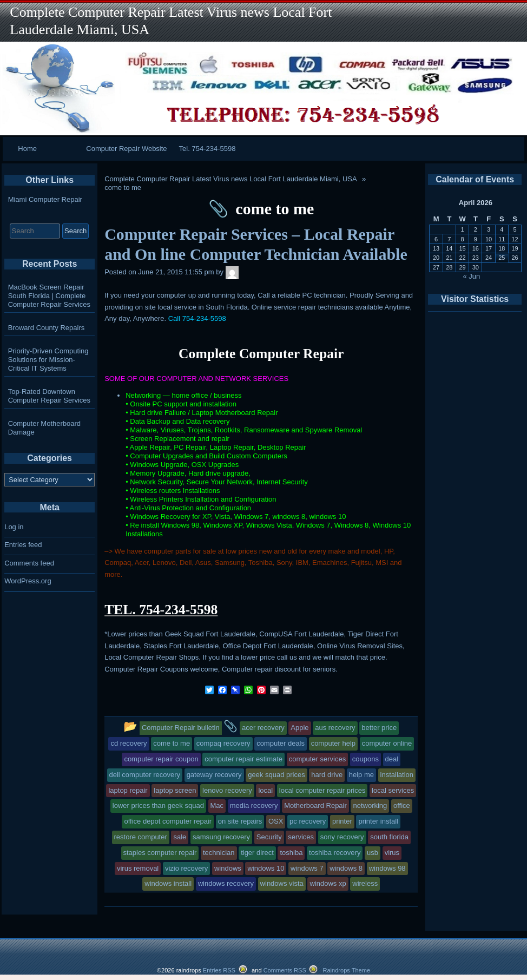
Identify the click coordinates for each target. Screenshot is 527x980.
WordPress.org (28, 581)
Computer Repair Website (126, 149)
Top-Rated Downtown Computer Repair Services (49, 396)
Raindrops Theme (346, 970)
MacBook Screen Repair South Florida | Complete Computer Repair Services (49, 296)
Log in (14, 527)
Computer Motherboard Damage (44, 428)
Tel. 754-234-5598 (207, 149)
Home (27, 149)
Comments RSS (285, 970)
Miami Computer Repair (45, 199)
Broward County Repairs (47, 328)
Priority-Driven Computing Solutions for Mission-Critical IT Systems (48, 360)
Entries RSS (219, 970)
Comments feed (29, 563)
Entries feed (23, 545)
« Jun (472, 276)
